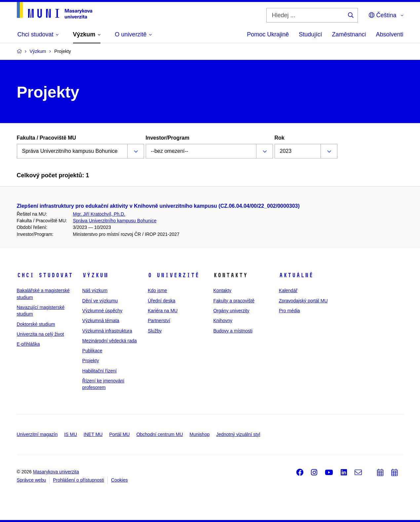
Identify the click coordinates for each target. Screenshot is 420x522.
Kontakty (222, 290)
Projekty (91, 361)
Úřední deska (161, 301)
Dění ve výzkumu (100, 301)
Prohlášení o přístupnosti (78, 480)
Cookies (119, 480)
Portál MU (119, 434)
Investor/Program (168, 138)
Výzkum (95, 275)
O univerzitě (173, 275)
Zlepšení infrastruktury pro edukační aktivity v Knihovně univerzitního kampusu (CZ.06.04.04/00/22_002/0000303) (158, 206)
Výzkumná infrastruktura (107, 331)
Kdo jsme (157, 290)
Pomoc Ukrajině (268, 34)
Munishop (200, 434)
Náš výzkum (95, 290)
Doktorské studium (36, 324)
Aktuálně (296, 275)
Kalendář (288, 290)
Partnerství (159, 321)
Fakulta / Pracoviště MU (47, 138)
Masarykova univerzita (56, 472)
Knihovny (223, 321)
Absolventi (389, 34)
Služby (155, 331)
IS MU (71, 434)
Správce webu (32, 480)
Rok (280, 138)
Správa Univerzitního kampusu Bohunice (115, 221)
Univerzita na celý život (40, 334)
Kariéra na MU (163, 311)
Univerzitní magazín (37, 434)
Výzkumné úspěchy (102, 311)
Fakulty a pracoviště (234, 301)
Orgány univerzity (231, 311)
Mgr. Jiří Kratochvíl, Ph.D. (99, 214)
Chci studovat (45, 275)
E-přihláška (28, 344)
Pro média (289, 311)
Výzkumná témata (101, 321)
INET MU (93, 434)
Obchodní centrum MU (160, 434)
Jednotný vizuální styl (238, 434)
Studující (310, 34)
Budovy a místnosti (233, 331)
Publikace (92, 351)
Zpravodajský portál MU (303, 301)
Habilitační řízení (99, 371)
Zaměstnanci (349, 34)
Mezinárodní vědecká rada (110, 341)
